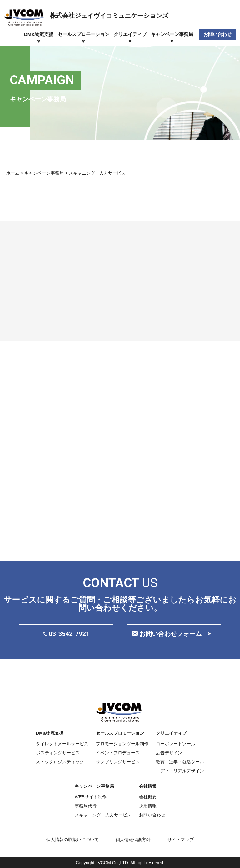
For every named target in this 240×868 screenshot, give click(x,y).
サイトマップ (181, 840)
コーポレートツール (176, 744)
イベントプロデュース (118, 753)
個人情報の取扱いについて (72, 840)
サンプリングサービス (118, 762)
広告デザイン (169, 753)
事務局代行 (86, 806)
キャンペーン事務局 (172, 34)
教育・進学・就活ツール (180, 762)
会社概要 (148, 797)
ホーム (13, 173)
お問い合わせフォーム (171, 634)
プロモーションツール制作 (122, 744)
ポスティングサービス (58, 753)
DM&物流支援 (39, 34)
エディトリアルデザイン (180, 771)
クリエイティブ (130, 34)
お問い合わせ (217, 34)
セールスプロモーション (84, 34)
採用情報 (148, 806)
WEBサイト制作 (91, 797)
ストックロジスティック (60, 762)
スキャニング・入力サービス (103, 815)
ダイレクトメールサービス (62, 744)
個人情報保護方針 (133, 840)
